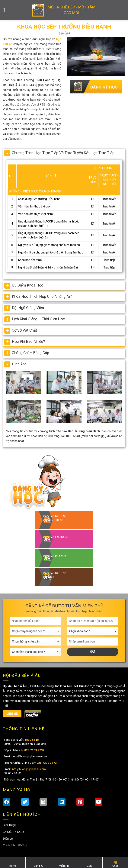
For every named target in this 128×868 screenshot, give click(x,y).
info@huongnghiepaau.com (28, 769)
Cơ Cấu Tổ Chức (13, 832)
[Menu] (6, 10)
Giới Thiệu (9, 825)
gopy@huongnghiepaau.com (29, 756)
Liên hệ (12, 714)
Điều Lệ (8, 839)
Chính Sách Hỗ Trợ (15, 845)
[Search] (124, 10)
